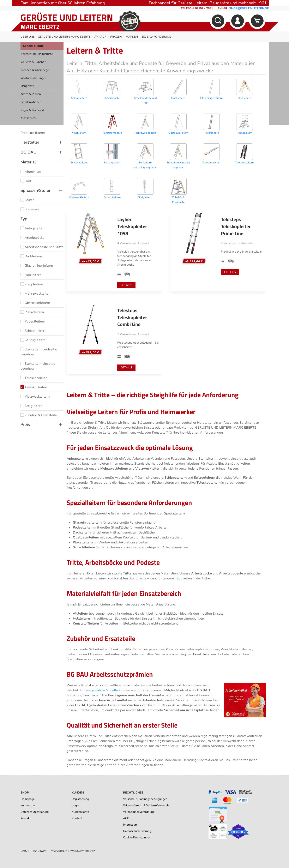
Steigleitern (31, 406)
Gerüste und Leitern (67, 17)
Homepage (28, 799)
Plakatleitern (32, 312)
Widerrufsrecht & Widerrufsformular (147, 805)
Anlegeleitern (33, 228)
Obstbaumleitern (35, 303)
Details (126, 285)
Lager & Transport (33, 110)
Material (28, 162)
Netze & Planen (31, 94)
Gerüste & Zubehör (33, 62)
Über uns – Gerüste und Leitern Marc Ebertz (55, 37)
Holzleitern (31, 275)
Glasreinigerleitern (37, 266)
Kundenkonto (80, 812)
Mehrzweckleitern (36, 294)
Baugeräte (27, 86)
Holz (26, 181)
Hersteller (30, 142)
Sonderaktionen (31, 102)
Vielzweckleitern (35, 397)
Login (75, 805)
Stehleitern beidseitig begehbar (39, 352)
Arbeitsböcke (32, 238)
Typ (24, 219)
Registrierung (80, 799)
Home (25, 851)
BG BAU (29, 152)
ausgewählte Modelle (102, 690)
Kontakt (26, 818)
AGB (126, 818)
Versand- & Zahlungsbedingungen (145, 799)
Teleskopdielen (34, 378)
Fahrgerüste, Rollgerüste (37, 54)
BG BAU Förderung (156, 37)
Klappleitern (32, 284)
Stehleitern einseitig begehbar (38, 366)
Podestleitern (33, 321)
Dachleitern (31, 256)
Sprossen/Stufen (36, 190)
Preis (25, 425)
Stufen (28, 200)
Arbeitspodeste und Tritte (42, 247)
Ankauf (100, 37)
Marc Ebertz (40, 27)
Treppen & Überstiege (35, 70)
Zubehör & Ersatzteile (39, 415)
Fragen (116, 37)
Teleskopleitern (34, 387)
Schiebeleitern (33, 331)
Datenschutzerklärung (35, 812)
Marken (132, 37)
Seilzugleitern (33, 340)
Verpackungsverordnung (139, 812)
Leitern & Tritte (33, 46)
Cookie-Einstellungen (137, 837)
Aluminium (31, 172)
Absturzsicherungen (34, 78)
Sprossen (30, 209)
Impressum (28, 805)
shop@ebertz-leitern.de (249, 8)
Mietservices (29, 118)
